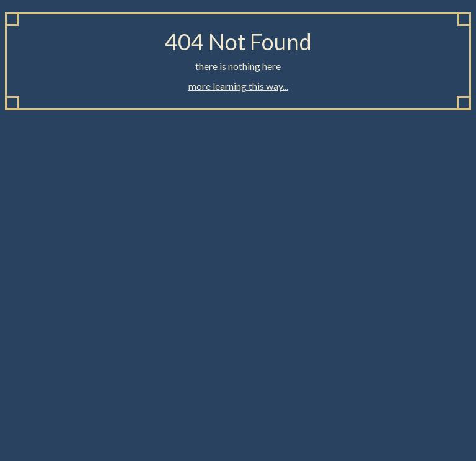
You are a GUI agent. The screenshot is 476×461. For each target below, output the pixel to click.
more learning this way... (238, 86)
